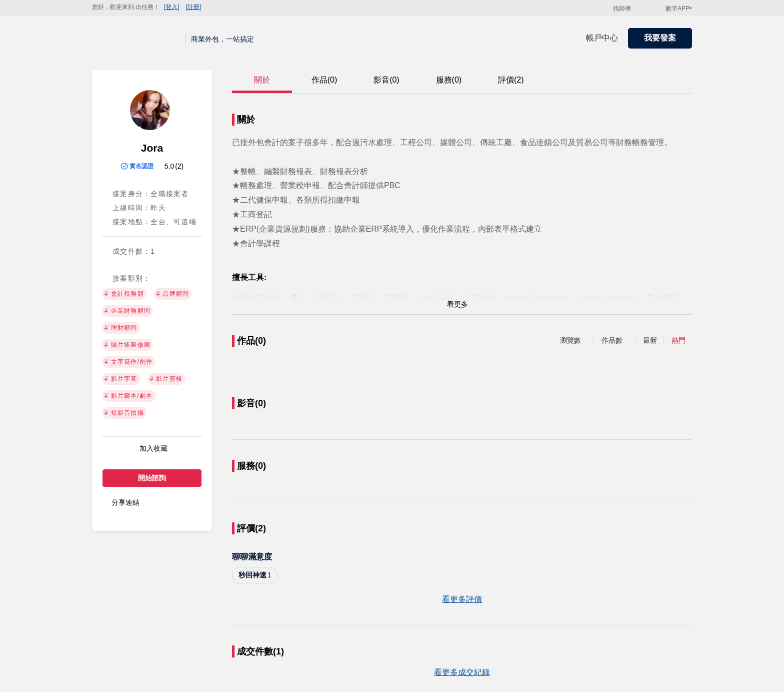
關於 (262, 80)
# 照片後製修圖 (127, 345)
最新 (650, 340)
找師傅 (622, 9)
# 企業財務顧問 (127, 311)
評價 (511, 80)
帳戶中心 (602, 38)
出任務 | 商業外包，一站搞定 (139, 38)
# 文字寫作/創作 (129, 362)
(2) (179, 166)
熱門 (678, 340)
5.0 (169, 166)
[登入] (172, 7)
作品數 (612, 340)
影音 (386, 80)
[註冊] (194, 7)
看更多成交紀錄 (462, 672)
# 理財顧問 (121, 328)
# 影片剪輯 (166, 379)
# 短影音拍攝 (124, 413)
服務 (449, 80)
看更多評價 (462, 599)
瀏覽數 (570, 340)
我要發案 (660, 38)
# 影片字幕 (121, 379)
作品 (324, 80)
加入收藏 (153, 448)
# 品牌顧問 (173, 294)
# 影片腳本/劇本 (129, 396)
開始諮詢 (152, 478)
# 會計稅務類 (124, 294)
